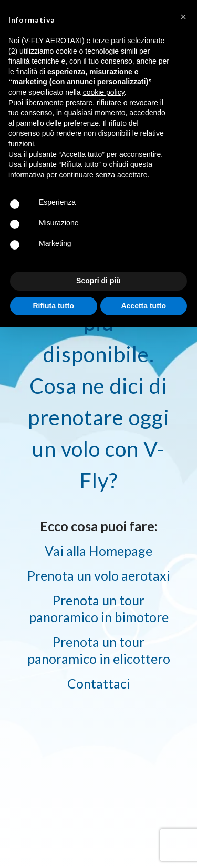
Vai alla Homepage (98, 551)
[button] (183, 17)
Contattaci (99, 683)
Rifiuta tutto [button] (53, 306)
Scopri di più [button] (98, 281)
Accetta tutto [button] (143, 306)
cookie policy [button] (104, 92)
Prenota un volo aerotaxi (99, 575)
